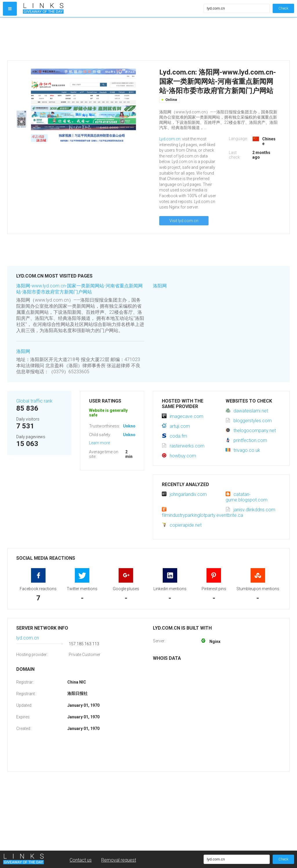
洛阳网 (23, 351)
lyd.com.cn (28, 638)
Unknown (132, 426)
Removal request (119, 860)
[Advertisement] (112, 39)
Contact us (81, 860)
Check (283, 8)
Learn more (99, 443)
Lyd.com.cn (170, 139)
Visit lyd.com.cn (184, 221)
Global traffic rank (34, 401)
